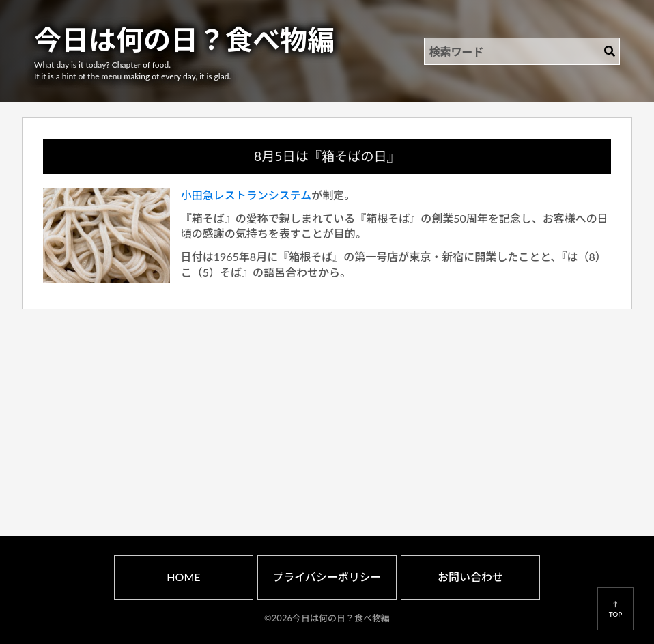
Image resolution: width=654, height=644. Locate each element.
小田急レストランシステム (246, 195)
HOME (183, 577)
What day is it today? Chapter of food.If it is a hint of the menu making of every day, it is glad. (132, 70)
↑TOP (616, 608)
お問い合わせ (470, 577)
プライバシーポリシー (327, 577)
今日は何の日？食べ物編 (184, 40)
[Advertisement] (327, 407)
